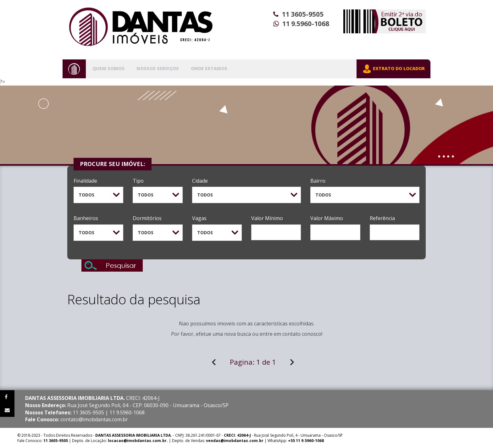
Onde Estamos (209, 68)
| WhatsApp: (265, 441)
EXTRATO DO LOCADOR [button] (393, 69)
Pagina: (253, 362)
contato (291, 334)
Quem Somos (108, 68)
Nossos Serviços (158, 68)
